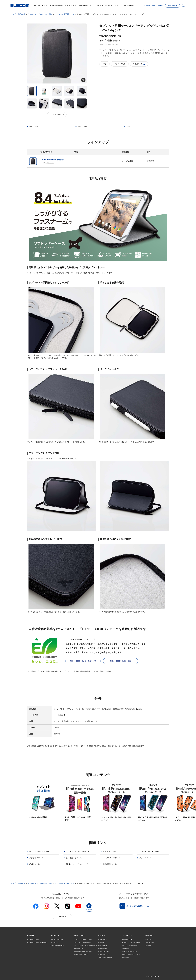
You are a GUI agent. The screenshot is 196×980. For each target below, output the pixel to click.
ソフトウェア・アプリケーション (85, 946)
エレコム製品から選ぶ (58, 958)
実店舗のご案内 (127, 940)
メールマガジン (103, 955)
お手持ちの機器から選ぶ (59, 955)
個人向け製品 (40, 5)
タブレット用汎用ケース (64, 14)
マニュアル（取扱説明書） (83, 943)
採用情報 (148, 946)
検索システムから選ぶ (58, 961)
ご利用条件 (54, 975)
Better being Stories (57, 946)
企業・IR (148, 940)
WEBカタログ (79, 949)
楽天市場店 (125, 949)
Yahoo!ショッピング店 (129, 952)
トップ (13, 14)
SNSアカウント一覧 (32, 975)
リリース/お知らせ (57, 940)
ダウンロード (95, 5)
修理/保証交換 (103, 949)
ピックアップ (55, 943)
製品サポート (102, 940)
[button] (55, 936)
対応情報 (82, 5)
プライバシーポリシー (66, 975)
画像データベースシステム (83, 952)
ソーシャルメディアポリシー (83, 975)
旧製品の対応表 (56, 964)
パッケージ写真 (120, 64)
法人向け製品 (55, 5)
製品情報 (22, 14)
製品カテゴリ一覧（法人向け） (37, 943)
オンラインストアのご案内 (131, 943)
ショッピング (111, 5)
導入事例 (30, 955)
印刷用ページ (139, 64)
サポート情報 (126, 5)
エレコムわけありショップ (131, 955)
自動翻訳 (106, 975)
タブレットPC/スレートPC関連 (40, 14)
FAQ (104, 64)
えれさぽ (101, 943)
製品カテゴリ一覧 (33, 940)
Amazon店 (125, 958)
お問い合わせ (102, 946)
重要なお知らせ (103, 952)
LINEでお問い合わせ (105, 958)
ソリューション (32, 952)
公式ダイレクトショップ (130, 946)
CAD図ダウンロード (81, 955)
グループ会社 (150, 943)
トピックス (70, 5)
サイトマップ (44, 975)
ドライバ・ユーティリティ (83, 940)
